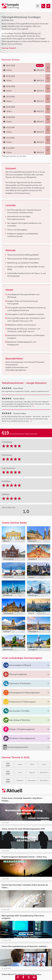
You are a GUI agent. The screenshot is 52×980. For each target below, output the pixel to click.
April (20, 764)
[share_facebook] (23, 978)
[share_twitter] (29, 978)
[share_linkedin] (34, 978)
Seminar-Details (9, 48)
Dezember (44, 781)
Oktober (20, 781)
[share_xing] (18, 978)
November (32, 781)
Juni (44, 764)
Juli (20, 772)
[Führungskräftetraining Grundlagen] (43, 6)
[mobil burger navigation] (38, 6)
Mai (32, 764)
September (44, 772)
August (32, 772)
